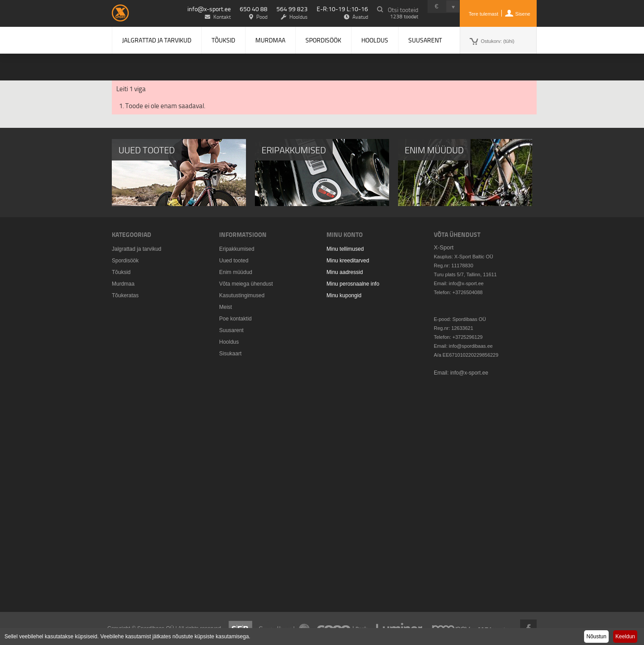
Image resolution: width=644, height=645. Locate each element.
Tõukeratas (125, 295)
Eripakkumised (237, 249)
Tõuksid (223, 40)
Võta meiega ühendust (246, 284)
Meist (226, 307)
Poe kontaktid (235, 319)
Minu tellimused (345, 249)
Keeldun (625, 637)
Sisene (523, 14)
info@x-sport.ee (209, 9)
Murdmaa (270, 40)
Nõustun (596, 637)
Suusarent (425, 40)
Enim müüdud (236, 272)
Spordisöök (323, 40)
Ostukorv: (498, 41)
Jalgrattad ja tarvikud (157, 40)
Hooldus (375, 40)
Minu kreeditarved (348, 261)
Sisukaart (230, 354)
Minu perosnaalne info (353, 284)
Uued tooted (234, 261)
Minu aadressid (345, 272)
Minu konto (345, 234)
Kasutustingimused (242, 295)
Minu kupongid (344, 295)
